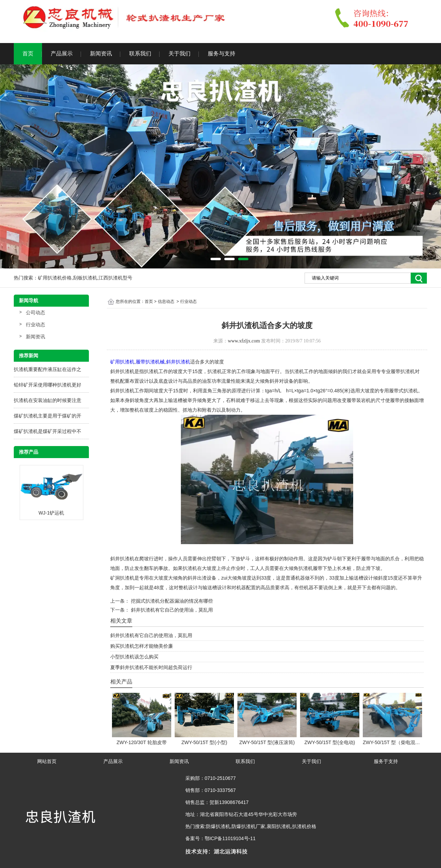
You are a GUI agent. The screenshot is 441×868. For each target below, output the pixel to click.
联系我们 (140, 54)
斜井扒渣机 (178, 362)
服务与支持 (222, 54)
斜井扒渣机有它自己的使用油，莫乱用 (171, 610)
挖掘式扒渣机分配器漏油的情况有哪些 (171, 601)
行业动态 (35, 325)
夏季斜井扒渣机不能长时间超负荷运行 (151, 667)
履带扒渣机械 (150, 362)
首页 (28, 54)
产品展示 (62, 54)
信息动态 (166, 301)
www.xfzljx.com (244, 341)
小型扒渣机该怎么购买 (134, 657)
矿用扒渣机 (122, 362)
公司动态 (35, 313)
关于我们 (180, 54)
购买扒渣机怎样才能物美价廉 (142, 646)
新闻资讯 (101, 54)
